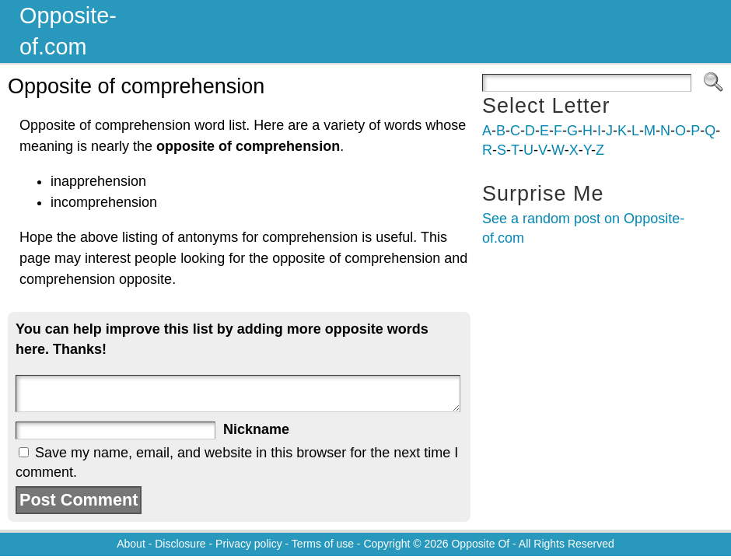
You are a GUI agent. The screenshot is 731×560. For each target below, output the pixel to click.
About (131, 544)
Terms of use (323, 544)
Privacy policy (249, 544)
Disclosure (180, 544)
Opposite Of (480, 544)
